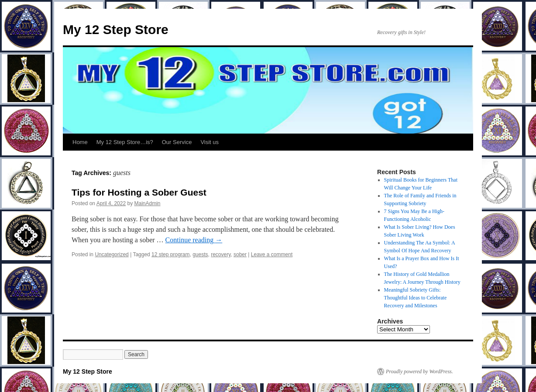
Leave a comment (272, 254)
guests (200, 254)
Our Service (177, 142)
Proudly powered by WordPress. (419, 371)
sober (240, 254)
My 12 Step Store (116, 29)
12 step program (170, 254)
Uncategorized (112, 254)
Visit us (210, 142)
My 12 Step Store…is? (125, 142)
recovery (221, 254)
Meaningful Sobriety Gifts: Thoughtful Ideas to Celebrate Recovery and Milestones (416, 298)
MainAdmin (147, 203)
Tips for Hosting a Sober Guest (139, 192)
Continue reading (194, 240)
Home (80, 142)
